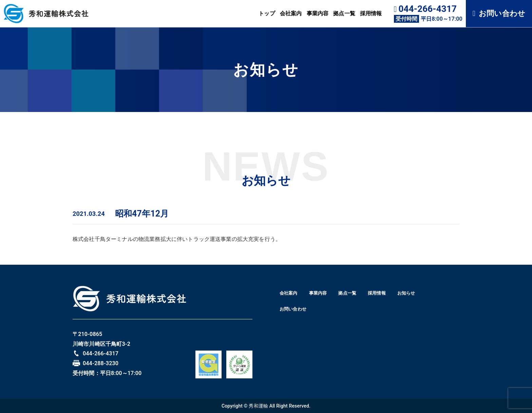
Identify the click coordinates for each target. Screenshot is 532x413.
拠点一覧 (344, 13)
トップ (267, 13)
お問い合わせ (499, 13)
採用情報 (371, 13)
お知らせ (293, 312)
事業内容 (318, 13)
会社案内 (291, 13)
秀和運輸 (258, 406)
